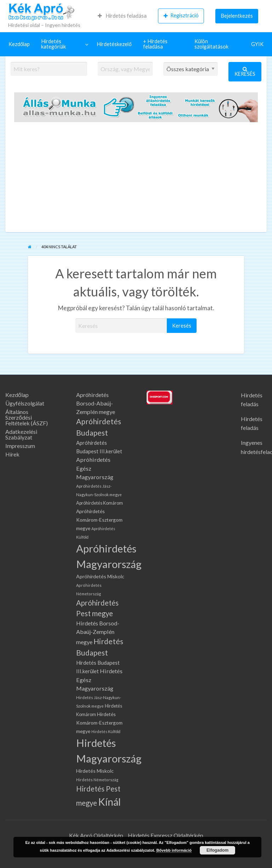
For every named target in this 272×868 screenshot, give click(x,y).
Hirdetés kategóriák (53, 44)
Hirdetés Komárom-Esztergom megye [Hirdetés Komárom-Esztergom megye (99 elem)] (99, 723)
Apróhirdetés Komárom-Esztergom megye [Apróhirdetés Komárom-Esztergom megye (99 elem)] (99, 520)
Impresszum (20, 446)
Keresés (245, 72)
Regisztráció (181, 16)
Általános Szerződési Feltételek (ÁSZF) (27, 418)
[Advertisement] (136, 179)
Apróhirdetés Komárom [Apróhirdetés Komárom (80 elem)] (100, 503)
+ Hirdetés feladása (155, 44)
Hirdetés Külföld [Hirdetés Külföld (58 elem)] (106, 731)
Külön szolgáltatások (211, 44)
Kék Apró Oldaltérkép (96, 835)
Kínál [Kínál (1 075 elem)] (109, 802)
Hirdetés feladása (122, 16)
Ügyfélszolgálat (25, 403)
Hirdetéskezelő (114, 44)
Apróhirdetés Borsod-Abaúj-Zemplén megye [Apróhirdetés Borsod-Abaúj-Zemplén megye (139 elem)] (96, 403)
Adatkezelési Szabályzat (21, 435)
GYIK (257, 44)
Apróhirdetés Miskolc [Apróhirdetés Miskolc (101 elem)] (100, 576)
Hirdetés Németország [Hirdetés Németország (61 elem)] (97, 780)
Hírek (12, 454)
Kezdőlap (19, 44)
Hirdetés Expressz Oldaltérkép (166, 835)
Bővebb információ (174, 850)
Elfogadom (217, 850)
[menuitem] (122, 16)
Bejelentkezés (237, 16)
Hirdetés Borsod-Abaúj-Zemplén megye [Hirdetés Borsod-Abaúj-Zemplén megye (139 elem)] (98, 632)
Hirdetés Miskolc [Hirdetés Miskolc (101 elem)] (95, 771)
